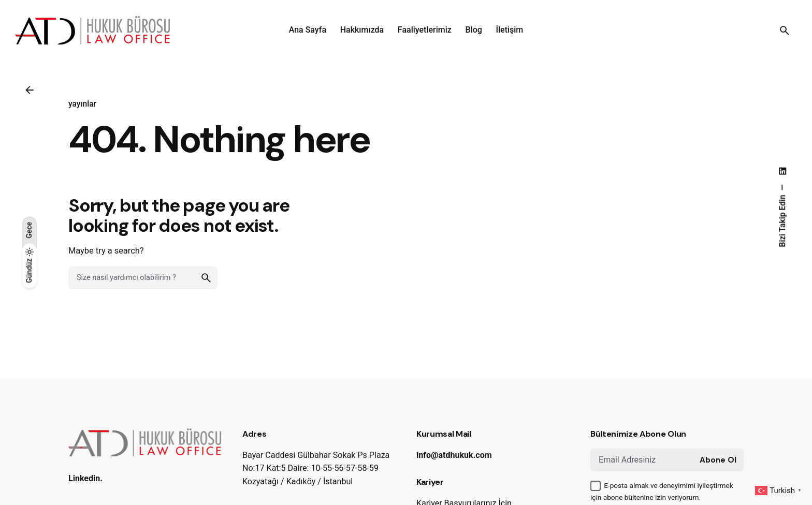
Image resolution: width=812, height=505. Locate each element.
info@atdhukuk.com (454, 455)
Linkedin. (85, 478)
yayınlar (82, 104)
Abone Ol (718, 460)
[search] (206, 278)
